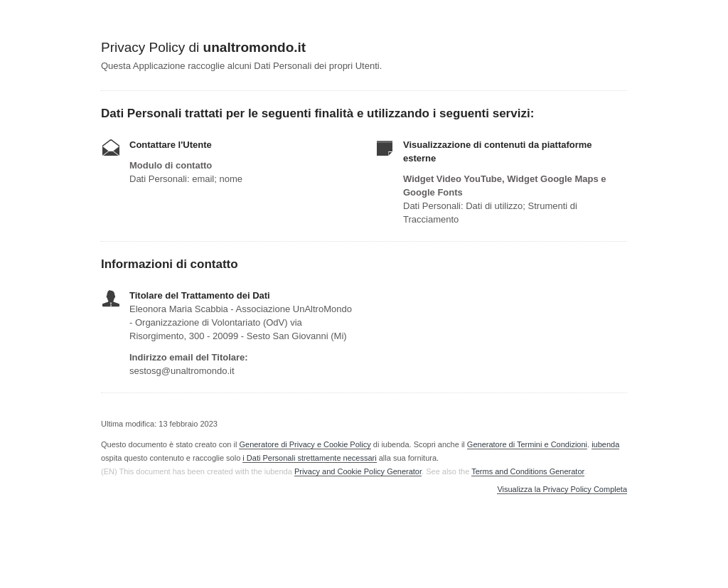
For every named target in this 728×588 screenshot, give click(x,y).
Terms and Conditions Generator (528, 471)
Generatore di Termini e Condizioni (527, 444)
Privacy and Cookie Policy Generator (358, 471)
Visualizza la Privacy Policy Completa (562, 490)
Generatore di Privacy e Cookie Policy (305, 444)
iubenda (605, 444)
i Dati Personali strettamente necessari (309, 458)
